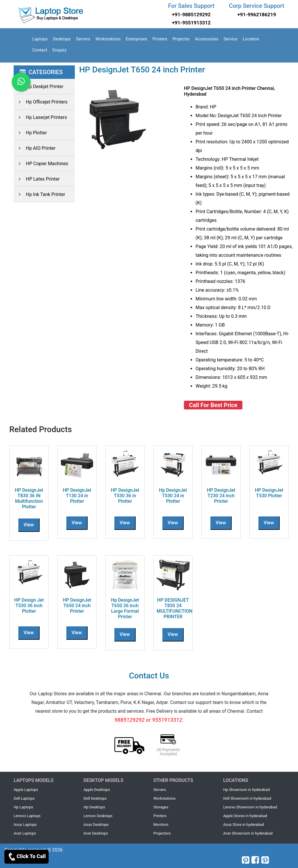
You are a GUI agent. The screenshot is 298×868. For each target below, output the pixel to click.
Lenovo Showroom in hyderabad (250, 807)
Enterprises (136, 39)
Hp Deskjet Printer (39, 87)
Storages (161, 807)
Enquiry (59, 50)
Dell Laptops (24, 798)
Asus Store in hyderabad (244, 825)
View (29, 525)
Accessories (207, 39)
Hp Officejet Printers (41, 102)
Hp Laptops (23, 807)
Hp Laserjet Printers (40, 117)
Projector (181, 39)
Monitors (161, 825)
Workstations (108, 39)
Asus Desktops (96, 825)
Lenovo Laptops (27, 816)
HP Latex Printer (37, 179)
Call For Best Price (213, 405)
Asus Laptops (25, 825)
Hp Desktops (94, 807)
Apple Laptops (26, 790)
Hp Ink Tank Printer (39, 194)
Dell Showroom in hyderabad (247, 798)
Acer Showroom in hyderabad (248, 833)
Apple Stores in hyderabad (245, 816)
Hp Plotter (30, 133)
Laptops (40, 39)
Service (230, 39)
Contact (40, 50)
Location (251, 39)
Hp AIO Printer (35, 148)
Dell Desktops (95, 798)
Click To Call (26, 857)
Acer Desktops (96, 833)
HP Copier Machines (41, 164)
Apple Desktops (97, 790)
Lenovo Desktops (98, 816)
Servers (83, 39)
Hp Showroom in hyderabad (246, 790)
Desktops (62, 39)
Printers (160, 39)
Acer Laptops (25, 833)
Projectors (162, 833)
